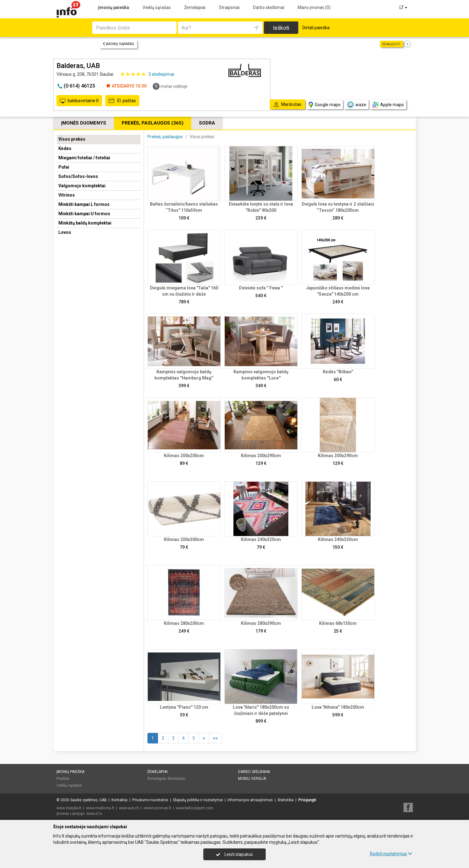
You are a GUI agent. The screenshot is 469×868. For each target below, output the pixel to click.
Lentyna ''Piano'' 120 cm (184, 707)
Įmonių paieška (114, 7)
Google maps (325, 105)
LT (404, 7)
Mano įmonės (314, 7)
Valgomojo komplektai (82, 186)
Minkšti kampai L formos (84, 204)
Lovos (65, 232)
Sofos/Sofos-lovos (78, 176)
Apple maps (388, 105)
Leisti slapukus (234, 854)
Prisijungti (307, 800)
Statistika (286, 800)
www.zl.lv (94, 814)
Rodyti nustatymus (391, 854)
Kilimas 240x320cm (261, 539)
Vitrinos (67, 195)
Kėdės (65, 148)
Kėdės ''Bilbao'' (338, 372)
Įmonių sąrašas (118, 44)
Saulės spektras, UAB (88, 800)
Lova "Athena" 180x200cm (338, 707)
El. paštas (122, 101)
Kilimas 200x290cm (261, 456)
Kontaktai (120, 800)
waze (356, 105)
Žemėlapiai (195, 7)
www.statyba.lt (69, 808)
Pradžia (63, 779)
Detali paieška (316, 28)
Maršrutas (176, 779)
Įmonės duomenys (84, 123)
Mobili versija (252, 779)
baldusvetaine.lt (79, 101)
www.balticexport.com (194, 808)
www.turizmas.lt (157, 808)
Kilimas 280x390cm (261, 623)
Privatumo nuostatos (150, 800)
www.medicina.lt (100, 808)
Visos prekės (72, 139)
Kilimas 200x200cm (184, 456)
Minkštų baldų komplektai (85, 223)
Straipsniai (229, 7)
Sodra (207, 123)
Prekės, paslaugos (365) (153, 123)
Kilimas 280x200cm (184, 623)
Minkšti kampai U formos (84, 214)
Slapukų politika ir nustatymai (198, 800)
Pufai (64, 167)
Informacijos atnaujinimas (250, 800)
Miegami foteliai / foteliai (84, 158)
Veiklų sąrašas (157, 7)
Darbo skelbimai (269, 7)
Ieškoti (281, 28)
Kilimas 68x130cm (338, 623)
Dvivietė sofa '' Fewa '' (261, 288)
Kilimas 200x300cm (184, 539)
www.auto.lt (129, 808)
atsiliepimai (161, 74)
